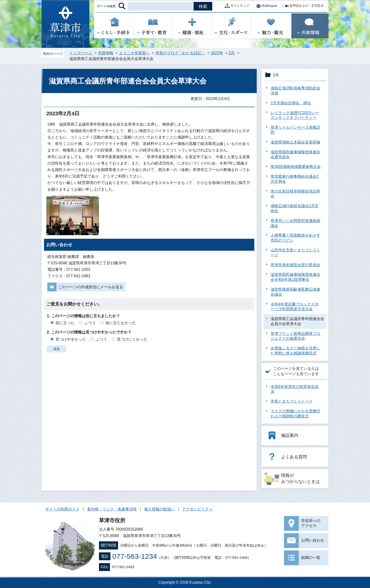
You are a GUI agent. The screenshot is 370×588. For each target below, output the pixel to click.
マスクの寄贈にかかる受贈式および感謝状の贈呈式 (295, 414)
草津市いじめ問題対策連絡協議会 (295, 223)
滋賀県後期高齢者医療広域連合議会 (295, 292)
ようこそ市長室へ (134, 53)
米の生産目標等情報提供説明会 (295, 194)
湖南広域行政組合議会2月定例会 (295, 208)
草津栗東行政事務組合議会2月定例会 (295, 179)
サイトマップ (236, 6)
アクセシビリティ (197, 509)
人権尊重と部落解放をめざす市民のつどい (295, 238)
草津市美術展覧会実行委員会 (295, 265)
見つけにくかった (132, 339)
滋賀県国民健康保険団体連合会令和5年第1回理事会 (295, 277)
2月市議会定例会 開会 (291, 103)
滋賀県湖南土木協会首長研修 (295, 142)
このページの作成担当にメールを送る (91, 287)
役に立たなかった (121, 323)
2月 (232, 53)
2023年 (217, 53)
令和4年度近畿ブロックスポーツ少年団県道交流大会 (295, 307)
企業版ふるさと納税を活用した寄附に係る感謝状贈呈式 (295, 351)
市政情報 (106, 53)
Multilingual (265, 6)
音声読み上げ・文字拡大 (303, 6)
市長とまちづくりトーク (292, 401)
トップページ (81, 53)
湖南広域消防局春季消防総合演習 (295, 91)
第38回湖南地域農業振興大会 (296, 167)
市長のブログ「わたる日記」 (180, 53)
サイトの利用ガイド (62, 509)
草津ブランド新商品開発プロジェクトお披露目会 (295, 336)
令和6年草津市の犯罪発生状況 (295, 389)
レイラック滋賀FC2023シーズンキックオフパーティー (295, 115)
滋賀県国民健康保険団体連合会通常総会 (295, 155)
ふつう (90, 323)
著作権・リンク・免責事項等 (112, 509)
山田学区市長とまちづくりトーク (295, 253)
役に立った (65, 323)
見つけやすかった (71, 339)
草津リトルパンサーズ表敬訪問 (295, 130)
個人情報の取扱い (159, 509)
